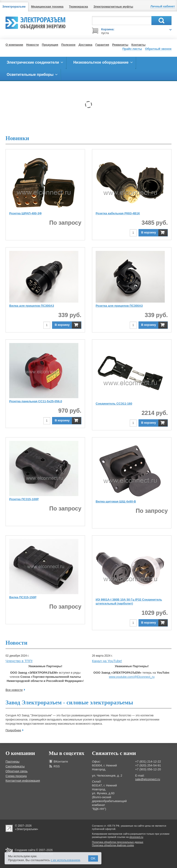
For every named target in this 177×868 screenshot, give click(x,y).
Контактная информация (23, 781)
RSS (57, 766)
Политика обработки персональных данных (118, 842)
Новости (33, 45)
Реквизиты (120, 45)
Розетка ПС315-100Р (24, 499)
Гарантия (102, 45)
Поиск (161, 21)
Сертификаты (15, 766)
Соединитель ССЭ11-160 (114, 404)
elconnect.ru (136, 837)
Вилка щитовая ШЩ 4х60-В (116, 501)
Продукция (50, 45)
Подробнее (13, 730)
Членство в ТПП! (19, 661)
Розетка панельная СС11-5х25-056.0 (36, 401)
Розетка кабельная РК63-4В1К (118, 213)
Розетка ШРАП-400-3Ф (25, 213)
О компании (14, 45)
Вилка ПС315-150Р (23, 597)
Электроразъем (43, 22)
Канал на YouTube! (107, 661)
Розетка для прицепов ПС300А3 (119, 306)
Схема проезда (16, 776)
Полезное (68, 45)
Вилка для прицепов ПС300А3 (32, 306)
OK (93, 858)
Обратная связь (17, 771)
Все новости (14, 690)
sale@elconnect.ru (148, 779)
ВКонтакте (61, 762)
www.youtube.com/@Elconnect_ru (132, 677)
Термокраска (78, 7)
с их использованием (65, 860)
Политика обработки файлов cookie (113, 845)
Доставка (86, 45)
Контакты (138, 45)
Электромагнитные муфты (113, 7)
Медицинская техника (47, 7)
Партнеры (12, 762)
